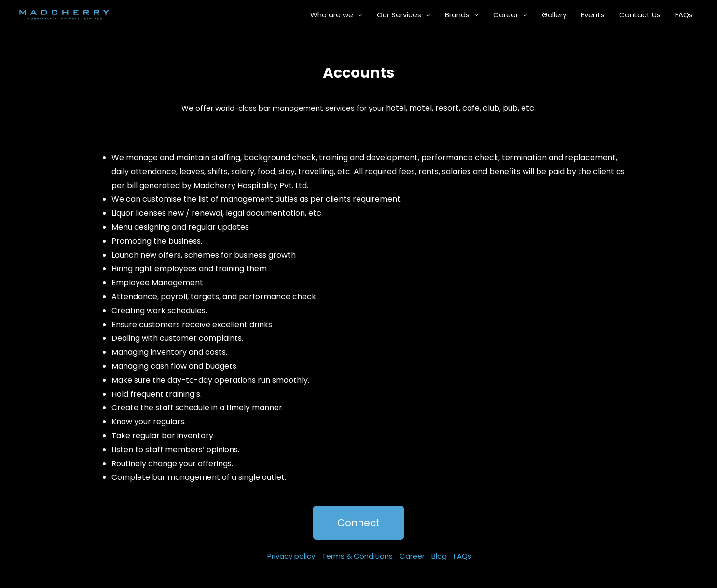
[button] (358, 523)
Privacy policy (291, 556)
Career (506, 15)
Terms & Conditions (357, 556)
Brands (457, 15)
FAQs (684, 15)
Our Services (399, 15)
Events (593, 15)
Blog (439, 556)
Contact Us (640, 15)
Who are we (332, 15)
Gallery (554, 15)
